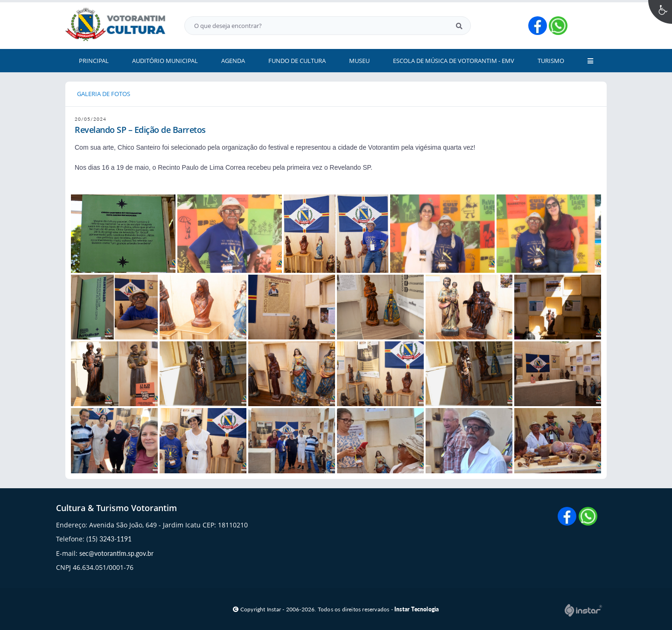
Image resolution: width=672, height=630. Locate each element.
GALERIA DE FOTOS (104, 94)
